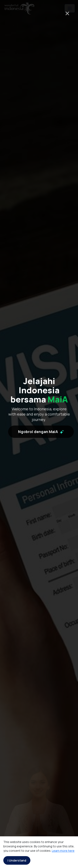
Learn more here (63, 851)
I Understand (17, 860)
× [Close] (67, 13)
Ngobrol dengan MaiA (41, 461)
